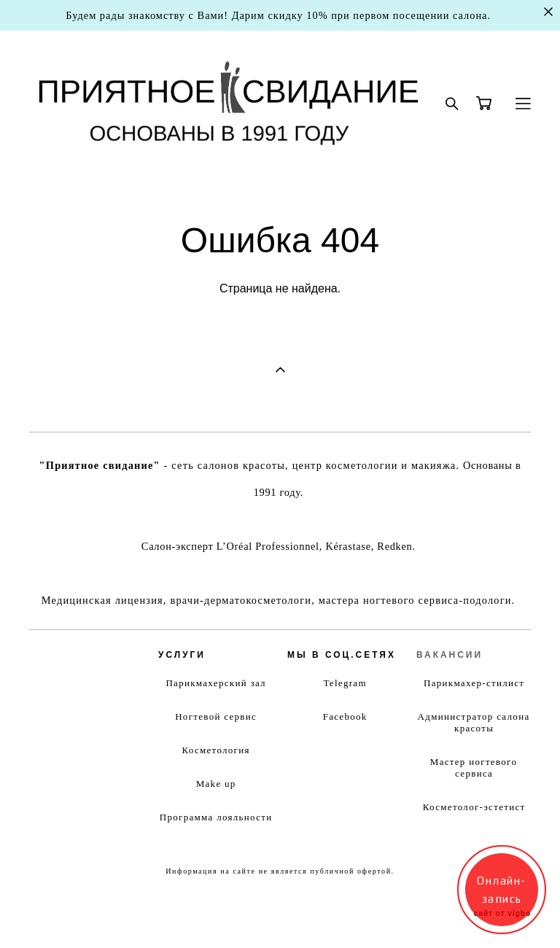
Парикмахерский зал (215, 683)
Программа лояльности (216, 817)
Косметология (215, 750)
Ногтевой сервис (216, 716)
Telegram (345, 683)
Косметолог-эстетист (474, 807)
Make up (216, 784)
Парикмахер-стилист (474, 683)
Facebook (345, 716)
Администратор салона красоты (474, 722)
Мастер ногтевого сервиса (474, 768)
